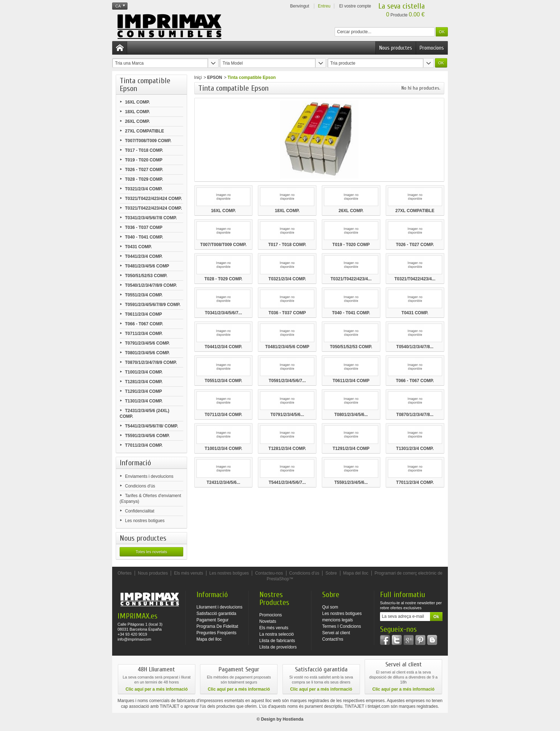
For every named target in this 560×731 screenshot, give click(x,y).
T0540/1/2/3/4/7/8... (415, 347)
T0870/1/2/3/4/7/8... (415, 415)
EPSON (215, 77)
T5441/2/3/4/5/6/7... (287, 482)
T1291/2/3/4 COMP (143, 391)
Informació (135, 463)
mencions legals (337, 620)
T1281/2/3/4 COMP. (144, 382)
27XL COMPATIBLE (144, 131)
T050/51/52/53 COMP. (146, 276)
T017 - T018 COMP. (144, 150)
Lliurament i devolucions (219, 607)
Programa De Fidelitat (217, 626)
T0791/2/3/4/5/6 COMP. (147, 343)
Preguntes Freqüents (216, 633)
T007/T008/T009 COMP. (148, 141)
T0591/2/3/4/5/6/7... (287, 381)
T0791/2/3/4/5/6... (287, 415)
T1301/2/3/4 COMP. (144, 401)
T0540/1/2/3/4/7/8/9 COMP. (151, 285)
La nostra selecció (277, 634)
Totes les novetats (151, 552)
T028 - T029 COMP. (144, 179)
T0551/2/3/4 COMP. (144, 295)
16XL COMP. (137, 102)
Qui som (330, 607)
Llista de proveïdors (278, 647)
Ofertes (124, 573)
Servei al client (336, 633)
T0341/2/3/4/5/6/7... (223, 313)
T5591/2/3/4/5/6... (351, 482)
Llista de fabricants (277, 641)
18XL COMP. (137, 112)
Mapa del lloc (356, 573)
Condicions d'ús (140, 486)
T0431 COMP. (138, 247)
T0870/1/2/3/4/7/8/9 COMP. (151, 362)
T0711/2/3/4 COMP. (144, 334)
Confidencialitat (140, 511)
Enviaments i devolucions (149, 476)
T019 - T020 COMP (144, 160)
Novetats (268, 621)
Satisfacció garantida (216, 614)
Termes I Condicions (342, 626)
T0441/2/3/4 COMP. (144, 256)
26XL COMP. (137, 121)
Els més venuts (188, 573)
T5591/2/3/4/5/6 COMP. (147, 436)
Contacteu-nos (269, 573)
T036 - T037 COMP (144, 227)
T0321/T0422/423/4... (351, 279)
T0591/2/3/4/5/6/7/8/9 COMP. (153, 305)
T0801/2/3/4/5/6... (351, 415)
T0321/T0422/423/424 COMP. (153, 199)
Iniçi (198, 77)
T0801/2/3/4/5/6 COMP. (147, 353)
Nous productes (396, 48)
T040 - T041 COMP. (144, 237)
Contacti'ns (333, 639)
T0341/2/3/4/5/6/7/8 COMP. (151, 218)
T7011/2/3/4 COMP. (144, 445)
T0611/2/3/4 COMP (143, 314)
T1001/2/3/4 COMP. (144, 372)
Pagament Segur (212, 620)
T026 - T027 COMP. (144, 170)
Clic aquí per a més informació (156, 689)
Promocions (432, 48)
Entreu (324, 6)
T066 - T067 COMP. (144, 324)
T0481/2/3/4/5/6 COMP (147, 266)
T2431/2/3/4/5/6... (223, 482)
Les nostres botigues (145, 521)
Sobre (331, 573)
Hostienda (293, 719)
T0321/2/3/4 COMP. (144, 189)
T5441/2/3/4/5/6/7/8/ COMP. (152, 426)
